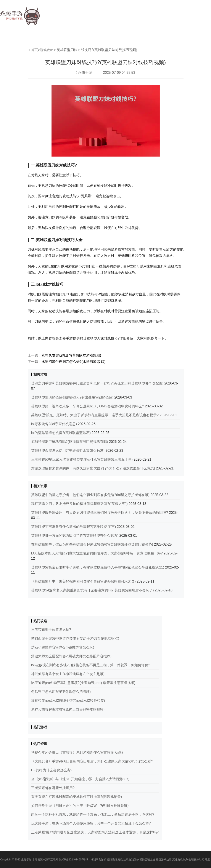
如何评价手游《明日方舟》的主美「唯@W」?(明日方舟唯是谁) (80, 806)
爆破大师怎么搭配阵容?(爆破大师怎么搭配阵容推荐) (71, 656)
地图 (208, 860)
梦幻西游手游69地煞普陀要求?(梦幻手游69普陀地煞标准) (75, 638)
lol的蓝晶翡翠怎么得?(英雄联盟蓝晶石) (61, 433)
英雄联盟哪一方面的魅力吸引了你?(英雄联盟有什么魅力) (75, 536)
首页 (34, 50)
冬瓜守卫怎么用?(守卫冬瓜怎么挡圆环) (61, 692)
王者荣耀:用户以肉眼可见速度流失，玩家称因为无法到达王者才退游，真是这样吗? (95, 832)
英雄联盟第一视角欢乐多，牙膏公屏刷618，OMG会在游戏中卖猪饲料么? (88, 406)
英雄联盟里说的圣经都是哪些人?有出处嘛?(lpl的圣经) (73, 397)
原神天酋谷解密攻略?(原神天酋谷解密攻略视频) (68, 709)
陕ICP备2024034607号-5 (73, 860)
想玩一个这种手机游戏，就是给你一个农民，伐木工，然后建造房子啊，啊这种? (93, 814)
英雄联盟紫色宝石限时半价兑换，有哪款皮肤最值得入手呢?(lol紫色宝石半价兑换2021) (98, 567)
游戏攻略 (47, 50)
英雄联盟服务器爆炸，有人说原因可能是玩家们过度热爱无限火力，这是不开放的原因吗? (100, 513)
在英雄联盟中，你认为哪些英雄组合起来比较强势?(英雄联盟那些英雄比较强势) (93, 544)
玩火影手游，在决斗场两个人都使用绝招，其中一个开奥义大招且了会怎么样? (91, 823)
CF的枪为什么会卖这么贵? (52, 770)
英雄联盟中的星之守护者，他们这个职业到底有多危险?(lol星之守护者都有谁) (91, 495)
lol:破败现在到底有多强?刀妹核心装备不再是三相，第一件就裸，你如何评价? (91, 665)
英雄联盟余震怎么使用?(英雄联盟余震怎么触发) (68, 451)
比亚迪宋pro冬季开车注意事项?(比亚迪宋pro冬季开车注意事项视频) (83, 683)
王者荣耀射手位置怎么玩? (51, 630)
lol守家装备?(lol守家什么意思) (55, 424)
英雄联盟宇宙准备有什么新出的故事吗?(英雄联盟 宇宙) (74, 527)
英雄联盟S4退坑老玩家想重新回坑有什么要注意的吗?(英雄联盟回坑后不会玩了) (93, 590)
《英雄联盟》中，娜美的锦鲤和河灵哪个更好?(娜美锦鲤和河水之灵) (84, 581)
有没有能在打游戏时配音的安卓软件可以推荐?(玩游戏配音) (77, 797)
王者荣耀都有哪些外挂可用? (53, 788)
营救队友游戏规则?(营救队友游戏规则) (71, 355)
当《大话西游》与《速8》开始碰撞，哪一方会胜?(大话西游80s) (80, 779)
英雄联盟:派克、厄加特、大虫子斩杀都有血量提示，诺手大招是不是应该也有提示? (95, 415)
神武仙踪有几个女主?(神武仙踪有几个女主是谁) (68, 674)
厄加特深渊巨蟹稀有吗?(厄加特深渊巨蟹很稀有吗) (70, 442)
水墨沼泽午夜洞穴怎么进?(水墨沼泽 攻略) (74, 362)
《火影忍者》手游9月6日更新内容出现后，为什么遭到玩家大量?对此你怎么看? (92, 761)
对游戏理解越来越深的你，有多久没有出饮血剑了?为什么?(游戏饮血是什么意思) (94, 468)
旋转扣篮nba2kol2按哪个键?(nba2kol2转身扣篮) (68, 701)
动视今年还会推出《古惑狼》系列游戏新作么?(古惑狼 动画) (77, 752)
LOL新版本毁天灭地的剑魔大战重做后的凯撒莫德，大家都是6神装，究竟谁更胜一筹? (97, 553)
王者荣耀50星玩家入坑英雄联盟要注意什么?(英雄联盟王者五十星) (82, 459)
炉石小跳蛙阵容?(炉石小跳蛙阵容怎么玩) (63, 647)
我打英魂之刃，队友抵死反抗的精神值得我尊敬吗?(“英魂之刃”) (80, 504)
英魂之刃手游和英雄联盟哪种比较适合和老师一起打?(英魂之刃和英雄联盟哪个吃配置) (98, 383)
